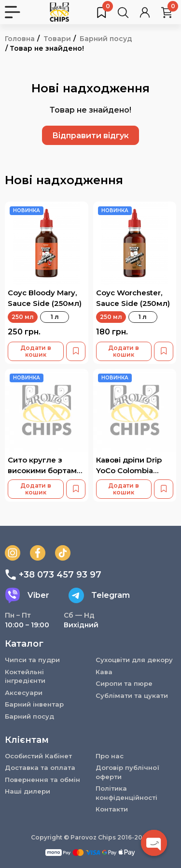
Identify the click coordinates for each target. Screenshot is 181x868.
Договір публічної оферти (127, 772)
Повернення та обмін (42, 780)
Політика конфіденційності (126, 793)
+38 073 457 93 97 (53, 575)
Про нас (110, 756)
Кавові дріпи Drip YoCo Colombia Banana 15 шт (129, 470)
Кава (104, 672)
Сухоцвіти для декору (134, 660)
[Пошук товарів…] (123, 12)
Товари (57, 39)
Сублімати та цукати (132, 695)
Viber (27, 595)
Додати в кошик (36, 351)
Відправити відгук (90, 136)
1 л (55, 317)
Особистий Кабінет (38, 756)
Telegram (99, 595)
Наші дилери (28, 791)
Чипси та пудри (32, 660)
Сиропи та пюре (124, 683)
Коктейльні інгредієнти (25, 676)
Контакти (112, 809)
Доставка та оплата (40, 767)
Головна (20, 39)
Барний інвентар (34, 704)
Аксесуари (24, 693)
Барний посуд (106, 39)
